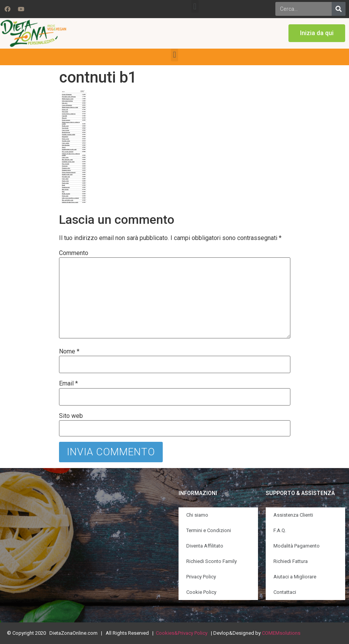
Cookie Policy (201, 592)
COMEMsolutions (281, 633)
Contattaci (285, 592)
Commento (74, 253)
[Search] (339, 9)
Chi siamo (197, 515)
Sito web (71, 416)
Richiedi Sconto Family (212, 561)
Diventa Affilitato (205, 546)
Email (68, 384)
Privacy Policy (201, 577)
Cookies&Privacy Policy (182, 633)
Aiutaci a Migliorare (295, 577)
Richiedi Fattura (291, 561)
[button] (195, 6)
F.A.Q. (280, 530)
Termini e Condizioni (209, 530)
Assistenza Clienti (293, 515)
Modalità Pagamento (297, 546)
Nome (69, 352)
